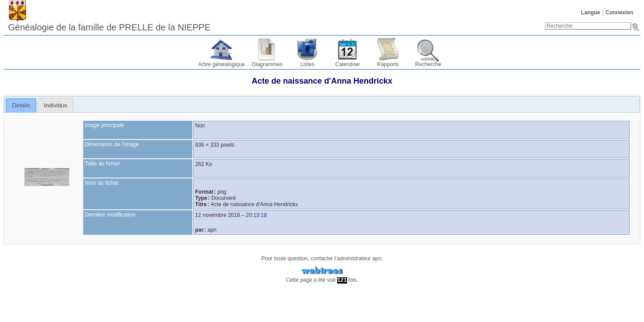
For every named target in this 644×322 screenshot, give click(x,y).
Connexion (619, 13)
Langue (591, 13)
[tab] (21, 106)
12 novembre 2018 (217, 215)
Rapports (388, 64)
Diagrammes (267, 64)
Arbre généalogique (222, 64)
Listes (307, 64)
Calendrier (348, 64)
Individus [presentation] (55, 105)
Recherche (428, 64)
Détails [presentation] (21, 105)
